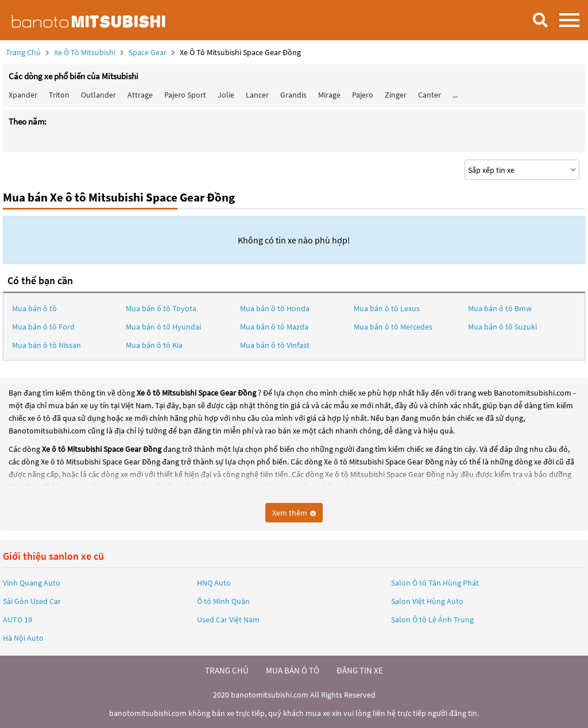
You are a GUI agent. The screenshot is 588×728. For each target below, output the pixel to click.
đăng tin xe (360, 670)
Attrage (140, 95)
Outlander (98, 95)
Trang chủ (23, 52)
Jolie (226, 95)
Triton (59, 95)
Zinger (396, 95)
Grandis (293, 95)
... (455, 95)
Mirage (329, 95)
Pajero (363, 95)
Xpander (23, 95)
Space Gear (148, 52)
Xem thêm (294, 513)
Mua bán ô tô (34, 308)
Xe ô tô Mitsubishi (85, 52)
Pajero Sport (185, 95)
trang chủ (227, 670)
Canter (430, 95)
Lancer (257, 95)
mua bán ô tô (293, 670)
